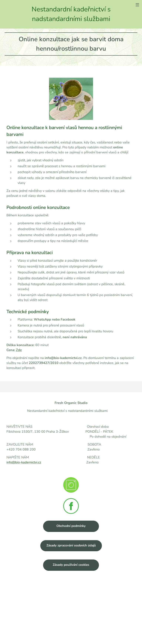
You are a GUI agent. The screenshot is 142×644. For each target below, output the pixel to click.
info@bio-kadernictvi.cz (24, 462)
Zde (19, 350)
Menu (137, 5)
